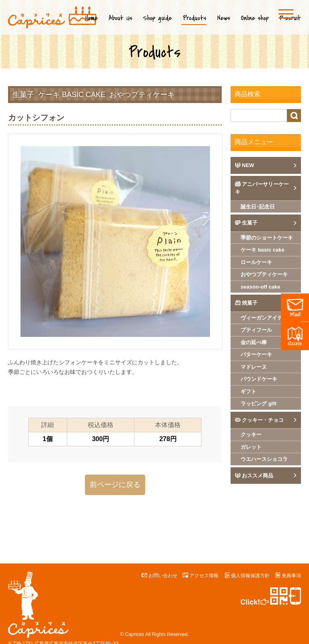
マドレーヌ (254, 367)
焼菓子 (250, 303)
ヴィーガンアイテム (264, 318)
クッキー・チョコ (263, 420)
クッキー (251, 434)
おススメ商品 (257, 476)
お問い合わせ (163, 576)
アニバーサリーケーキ (262, 188)
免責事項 (291, 576)
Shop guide (157, 18)
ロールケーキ (256, 262)
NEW (248, 165)
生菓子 (23, 95)
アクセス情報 (204, 576)
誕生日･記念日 (258, 207)
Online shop (255, 18)
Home (92, 18)
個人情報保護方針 (250, 576)
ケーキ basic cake (72, 95)
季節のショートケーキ (267, 238)
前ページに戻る (115, 485)
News (224, 18)
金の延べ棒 (254, 342)
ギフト (248, 391)
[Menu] (286, 14)
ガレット (251, 447)
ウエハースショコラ (264, 459)
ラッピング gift (259, 404)
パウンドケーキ (259, 379)
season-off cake (260, 287)
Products (195, 18)
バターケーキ (256, 354)
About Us (121, 18)
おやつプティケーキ (142, 95)
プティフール (256, 330)
